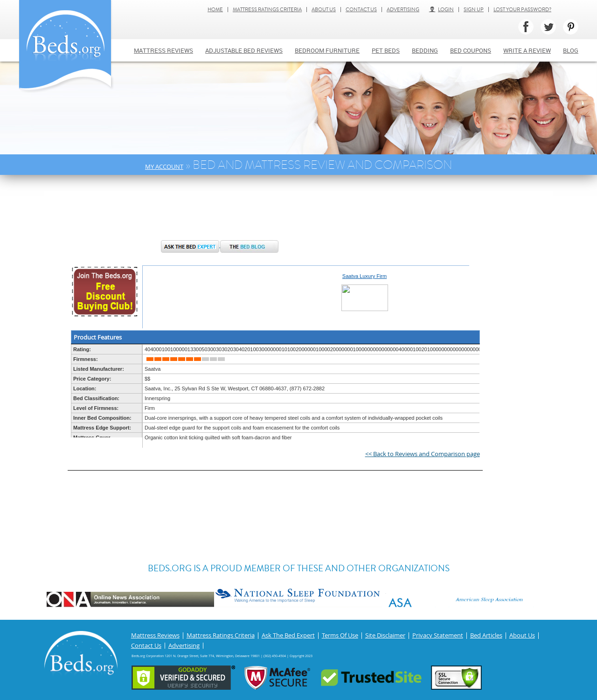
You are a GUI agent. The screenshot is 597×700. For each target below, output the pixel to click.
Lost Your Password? (522, 10)
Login (441, 10)
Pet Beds (386, 50)
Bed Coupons (471, 50)
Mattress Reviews (163, 50)
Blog (571, 50)
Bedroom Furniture (327, 50)
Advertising (403, 10)
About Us (324, 10)
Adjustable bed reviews (244, 50)
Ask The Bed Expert (288, 635)
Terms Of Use (340, 635)
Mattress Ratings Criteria (267, 10)
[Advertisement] (221, 212)
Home (215, 10)
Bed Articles (486, 635)
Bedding (425, 50)
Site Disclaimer (385, 635)
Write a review (527, 50)
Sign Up (474, 10)
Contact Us (361, 10)
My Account (164, 166)
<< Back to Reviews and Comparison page (423, 454)
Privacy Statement (438, 635)
